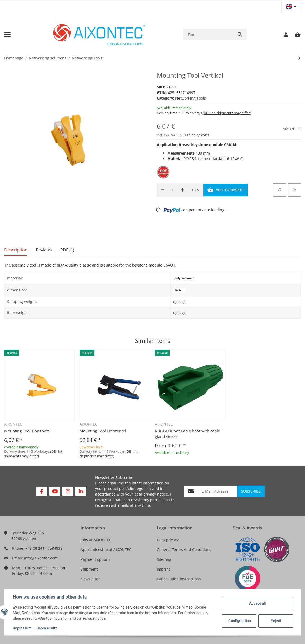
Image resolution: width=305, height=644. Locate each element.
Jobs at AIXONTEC (96, 540)
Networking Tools (191, 98)
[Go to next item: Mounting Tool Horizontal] (299, 58)
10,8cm (179, 290)
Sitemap (164, 559)
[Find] (208, 34)
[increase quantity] (183, 190)
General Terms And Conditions (184, 550)
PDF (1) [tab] (67, 250)
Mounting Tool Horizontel (103, 431)
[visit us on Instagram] (68, 491)
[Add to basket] (226, 190)
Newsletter (90, 579)
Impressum (22, 628)
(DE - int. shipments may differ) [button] (227, 113)
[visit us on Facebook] (42, 491)
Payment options (95, 559)
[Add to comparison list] (280, 190)
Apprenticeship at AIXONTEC (106, 550)
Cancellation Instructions (179, 579)
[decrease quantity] (162, 190)
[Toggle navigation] (7, 35)
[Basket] (295, 35)
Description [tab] (16, 250)
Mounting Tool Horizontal (27, 431)
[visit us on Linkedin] (81, 491)
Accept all (257, 603)
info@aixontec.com (41, 558)
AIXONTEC (292, 129)
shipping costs (198, 135)
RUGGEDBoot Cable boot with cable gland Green (187, 434)
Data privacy (168, 540)
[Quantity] (172, 190)
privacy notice (156, 494)
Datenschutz (47, 628)
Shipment (89, 569)
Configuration (240, 621)
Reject (276, 621)
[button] (291, 7)
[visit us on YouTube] (55, 491)
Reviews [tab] (44, 250)
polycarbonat (184, 278)
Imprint (163, 569)
